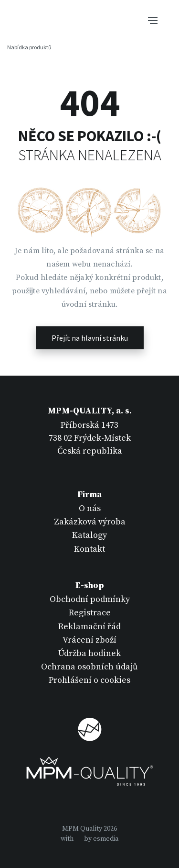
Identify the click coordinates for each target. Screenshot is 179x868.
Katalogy (89, 535)
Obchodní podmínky (90, 599)
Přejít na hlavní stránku (90, 338)
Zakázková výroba (90, 522)
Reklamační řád (89, 627)
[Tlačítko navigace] (153, 20)
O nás (90, 508)
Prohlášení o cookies (89, 680)
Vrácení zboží (89, 640)
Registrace (90, 613)
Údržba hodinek (89, 653)
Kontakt (89, 549)
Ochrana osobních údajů (89, 667)
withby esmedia (89, 839)
